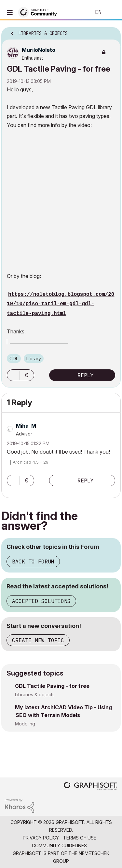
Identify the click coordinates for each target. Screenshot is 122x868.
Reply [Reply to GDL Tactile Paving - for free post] (86, 375)
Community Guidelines (59, 845)
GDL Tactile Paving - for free (52, 686)
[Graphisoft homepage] (90, 787)
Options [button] (112, 31)
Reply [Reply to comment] (86, 480)
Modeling (25, 724)
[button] (13, 375)
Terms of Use (80, 838)
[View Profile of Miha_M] (26, 426)
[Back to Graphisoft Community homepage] (40, 12)
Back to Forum (33, 561)
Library (34, 359)
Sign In (112, 12)
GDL (14, 359)
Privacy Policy (41, 838)
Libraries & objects (35, 694)
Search (76, 12)
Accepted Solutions (41, 601)
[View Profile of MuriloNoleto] (39, 50)
